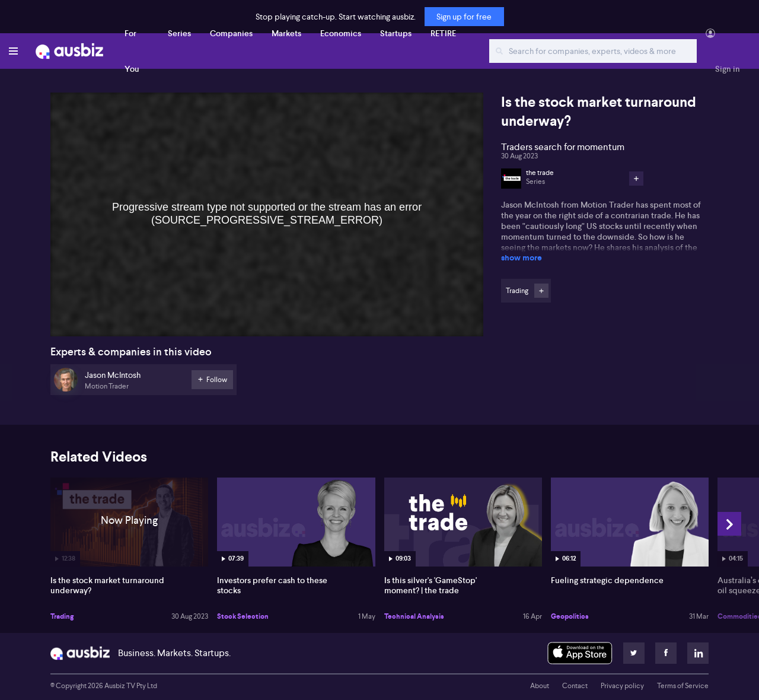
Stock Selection (243, 616)
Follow (541, 291)
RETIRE (443, 33)
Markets (286, 33)
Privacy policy (622, 686)
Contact (575, 686)
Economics (341, 33)
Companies (231, 33)
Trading (62, 616)
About (540, 686)
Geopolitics (570, 616)
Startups (396, 33)
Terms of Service (683, 686)
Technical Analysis (414, 616)
